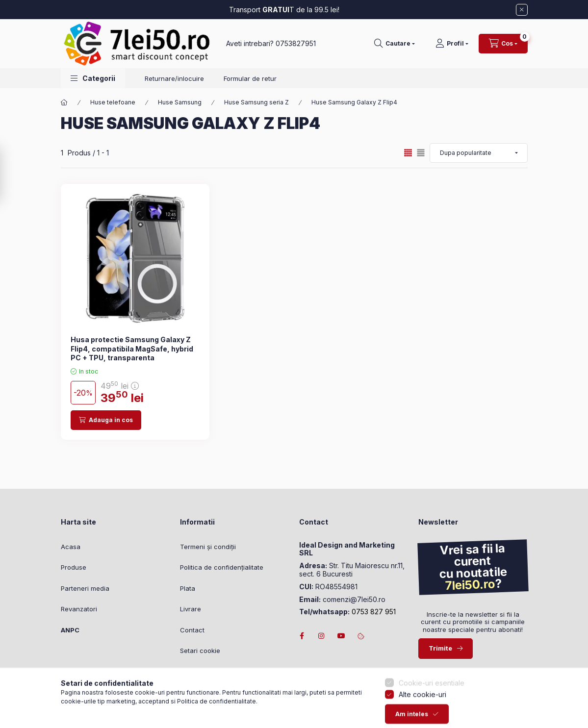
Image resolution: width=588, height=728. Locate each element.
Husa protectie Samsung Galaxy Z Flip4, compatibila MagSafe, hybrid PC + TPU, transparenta (132, 348)
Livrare (191, 609)
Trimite (440, 648)
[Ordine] (479, 153)
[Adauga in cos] (106, 420)
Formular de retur (250, 78)
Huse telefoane (113, 102)
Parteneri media (85, 588)
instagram (322, 636)
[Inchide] (522, 10)
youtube (341, 636)
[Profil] (452, 44)
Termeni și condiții (208, 547)
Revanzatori (79, 609)
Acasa (71, 547)
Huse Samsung (180, 102)
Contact (192, 630)
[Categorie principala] (64, 102)
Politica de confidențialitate (222, 567)
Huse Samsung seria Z (256, 102)
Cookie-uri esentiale (432, 712)
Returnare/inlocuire (174, 78)
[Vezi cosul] (503, 44)
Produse (74, 567)
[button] (93, 78)
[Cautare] (395, 44)
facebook (302, 636)
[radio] (421, 153)
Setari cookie (200, 651)
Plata (188, 588)
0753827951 (296, 43)
